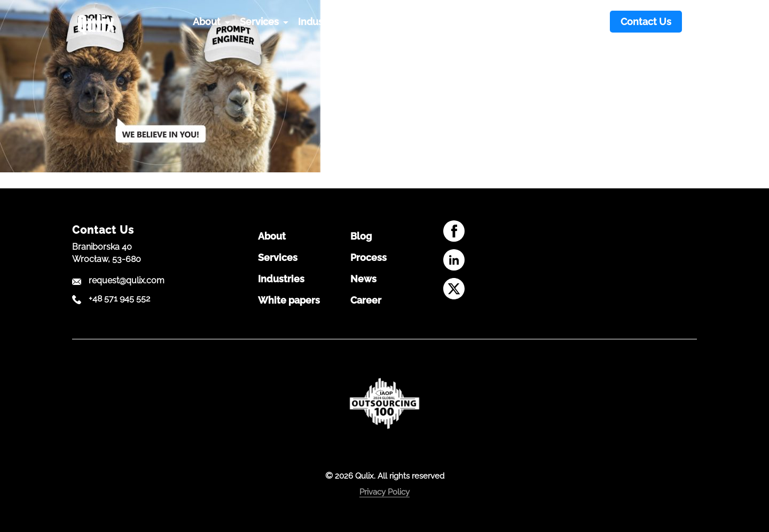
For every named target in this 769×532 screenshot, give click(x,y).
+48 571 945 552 (119, 299)
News (363, 279)
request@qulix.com (127, 281)
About (272, 236)
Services (278, 258)
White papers (289, 300)
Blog (361, 236)
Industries (281, 279)
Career (366, 300)
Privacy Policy (384, 492)
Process (368, 258)
